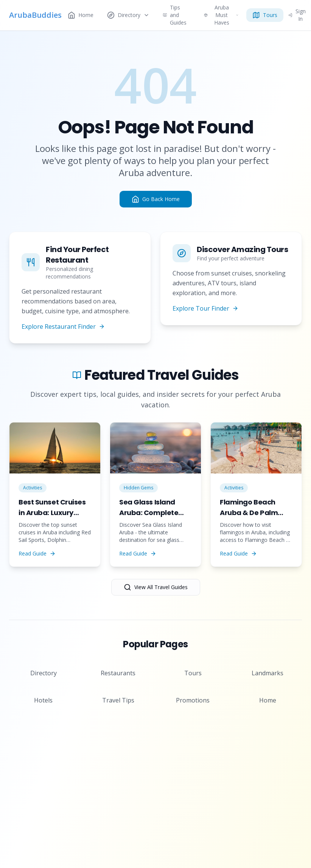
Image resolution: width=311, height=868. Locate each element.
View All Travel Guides (156, 587)
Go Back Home (156, 199)
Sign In (297, 15)
